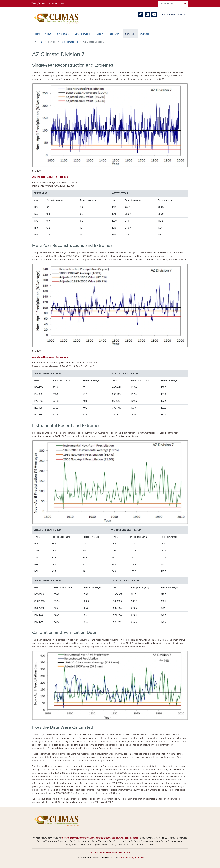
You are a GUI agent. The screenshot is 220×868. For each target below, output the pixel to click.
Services (130, 34)
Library (100, 34)
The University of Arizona (132, 858)
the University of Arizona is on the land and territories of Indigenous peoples (100, 838)
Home (37, 34)
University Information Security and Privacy (110, 852)
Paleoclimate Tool (70, 42)
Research (114, 34)
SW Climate (63, 34)
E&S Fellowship (82, 34)
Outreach (145, 34)
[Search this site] (170, 4)
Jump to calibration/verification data (50, 177)
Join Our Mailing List (173, 14)
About (48, 34)
